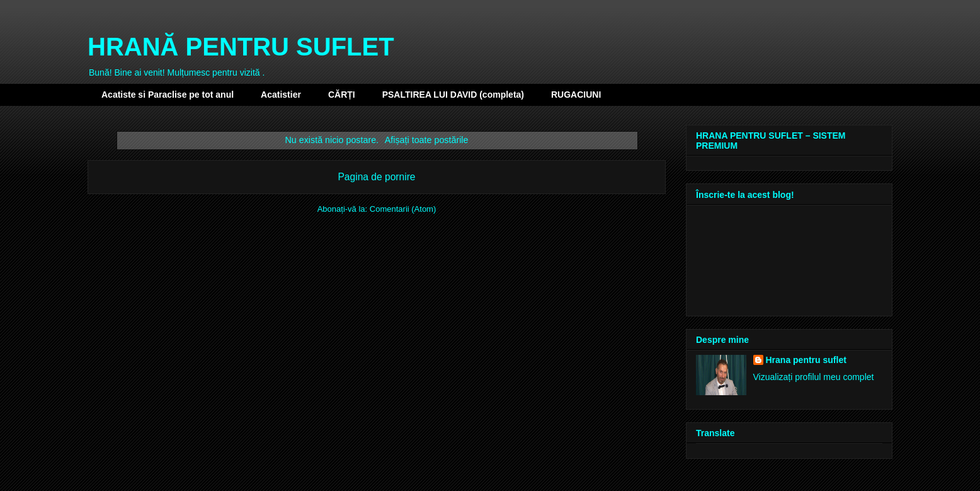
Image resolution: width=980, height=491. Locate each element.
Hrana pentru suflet (806, 360)
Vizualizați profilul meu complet (814, 377)
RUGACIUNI (576, 95)
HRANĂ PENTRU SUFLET (241, 47)
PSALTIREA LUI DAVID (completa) (453, 95)
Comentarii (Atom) (403, 209)
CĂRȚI (342, 95)
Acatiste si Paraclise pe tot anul (168, 95)
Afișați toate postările (427, 140)
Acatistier (281, 95)
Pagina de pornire (376, 177)
